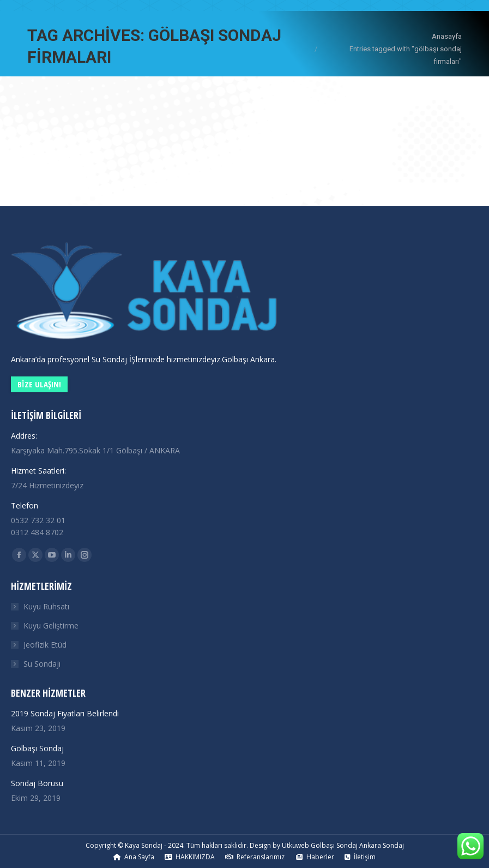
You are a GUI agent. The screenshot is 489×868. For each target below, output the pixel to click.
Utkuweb (295, 845)
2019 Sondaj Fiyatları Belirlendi (65, 713)
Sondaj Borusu (37, 783)
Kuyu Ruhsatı (46, 606)
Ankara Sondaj (382, 845)
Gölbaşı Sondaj (37, 748)
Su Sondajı (42, 664)
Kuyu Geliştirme (51, 625)
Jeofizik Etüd (45, 645)
